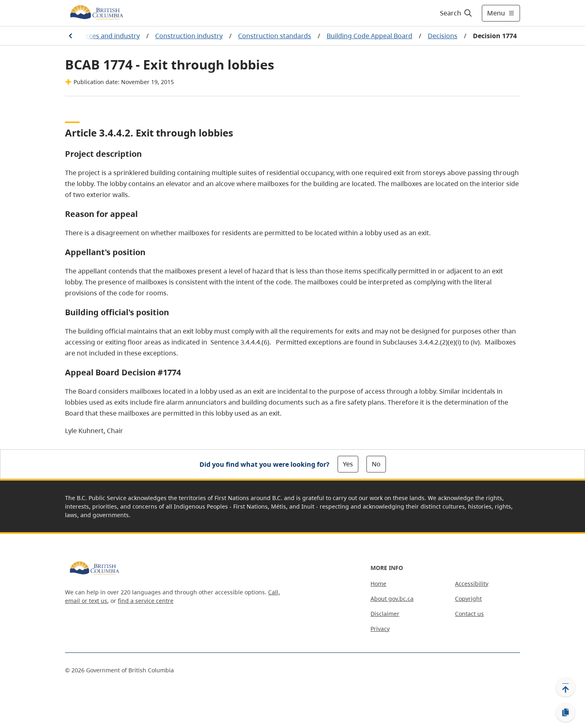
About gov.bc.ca (392, 599)
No (376, 464)
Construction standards (275, 36)
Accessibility (472, 584)
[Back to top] (565, 687)
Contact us (469, 614)
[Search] (456, 13)
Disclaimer (385, 614)
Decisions (443, 36)
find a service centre (146, 601)
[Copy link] (565, 713)
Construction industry (189, 36)
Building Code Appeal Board (369, 36)
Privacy (380, 629)
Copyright (468, 599)
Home (378, 584)
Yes (348, 464)
